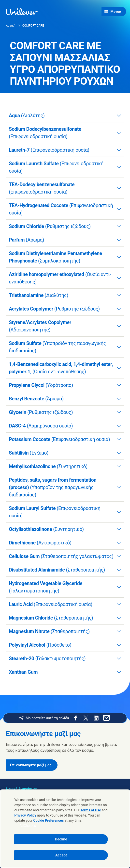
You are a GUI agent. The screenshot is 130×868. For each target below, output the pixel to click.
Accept (61, 855)
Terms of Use (91, 810)
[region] (65, 829)
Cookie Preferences (48, 820)
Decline (61, 839)
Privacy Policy (25, 815)
